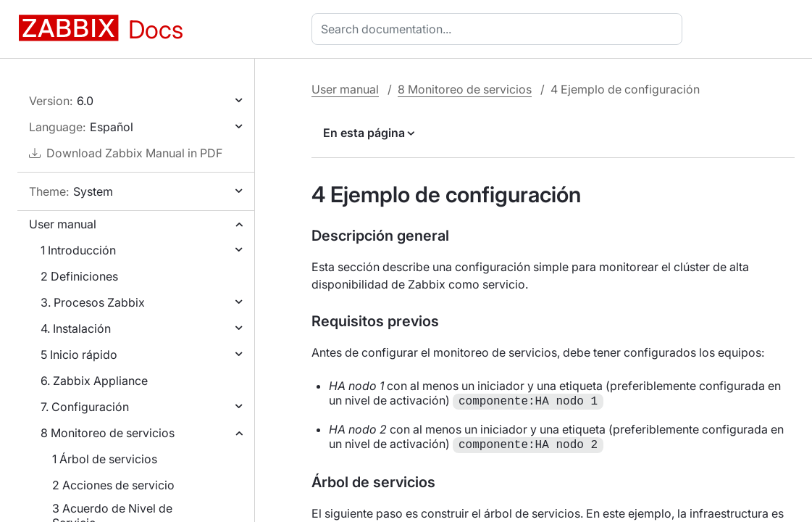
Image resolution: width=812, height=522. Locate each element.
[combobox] (500, 29)
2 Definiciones (79, 276)
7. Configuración (85, 407)
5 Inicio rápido (79, 355)
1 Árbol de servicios (105, 459)
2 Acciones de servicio (113, 485)
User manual (63, 224)
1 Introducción (78, 250)
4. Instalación (76, 328)
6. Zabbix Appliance (94, 381)
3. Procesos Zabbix (93, 302)
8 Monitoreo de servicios (108, 433)
